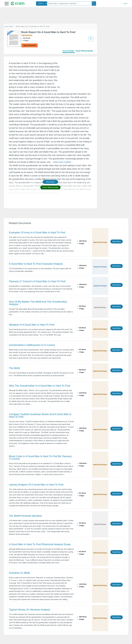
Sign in (126, 4)
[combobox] (42, 4)
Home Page (9, 27)
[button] (7, 4)
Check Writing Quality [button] (50, 187)
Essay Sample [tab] (69, 51)
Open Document (30, 45)
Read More (117, 242)
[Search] (94, 4)
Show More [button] (50, 182)
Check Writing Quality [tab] (84, 51)
